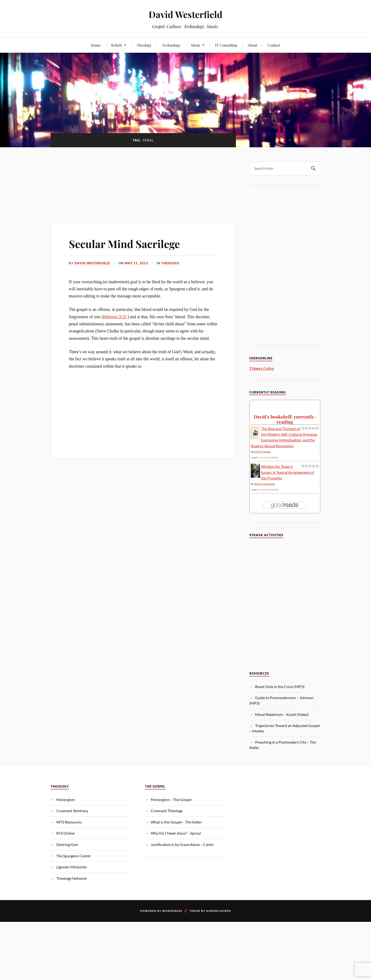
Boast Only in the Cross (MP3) (280, 686)
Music (196, 45)
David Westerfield (185, 14)
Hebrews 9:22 (115, 317)
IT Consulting (226, 45)
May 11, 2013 (136, 263)
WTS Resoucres (69, 822)
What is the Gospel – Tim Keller (176, 822)
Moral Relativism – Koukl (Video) (282, 714)
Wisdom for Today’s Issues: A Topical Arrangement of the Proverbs (287, 472)
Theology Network (71, 878)
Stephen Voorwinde (264, 484)
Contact (274, 45)
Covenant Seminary (72, 811)
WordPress (172, 911)
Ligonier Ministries (72, 867)
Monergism (66, 799)
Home (96, 45)
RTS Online (65, 833)
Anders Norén (219, 911)
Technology (171, 45)
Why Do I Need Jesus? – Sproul (176, 833)
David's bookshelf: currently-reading (285, 419)
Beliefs (117, 45)
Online (262, 368)
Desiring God (67, 844)
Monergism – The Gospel (171, 799)
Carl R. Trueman (262, 452)
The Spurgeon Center (74, 856)
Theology (144, 45)
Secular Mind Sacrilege (124, 244)
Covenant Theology (167, 811)
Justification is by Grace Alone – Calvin (182, 844)
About (252, 45)
